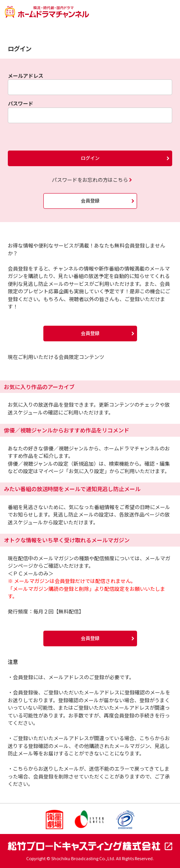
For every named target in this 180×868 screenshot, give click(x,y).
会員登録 (90, 200)
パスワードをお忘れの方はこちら (90, 180)
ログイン (90, 158)
